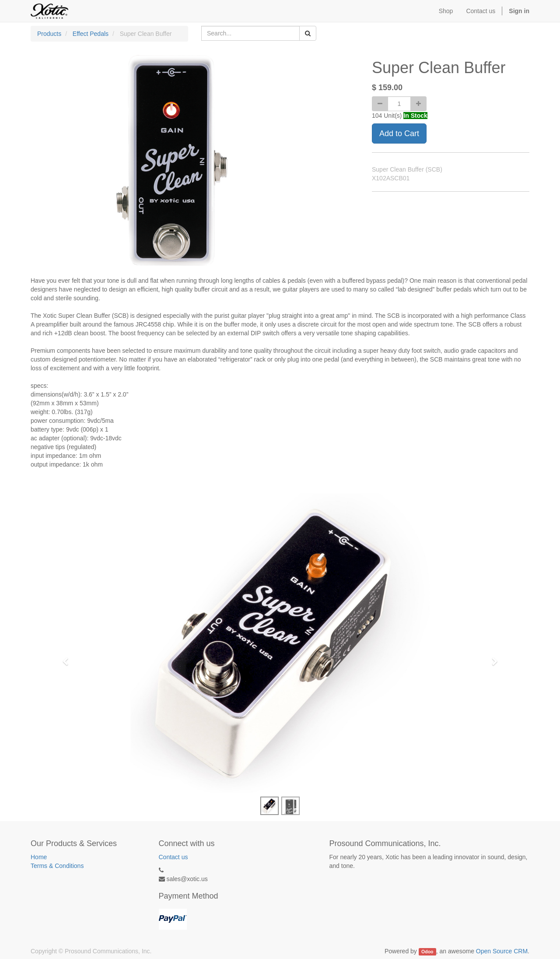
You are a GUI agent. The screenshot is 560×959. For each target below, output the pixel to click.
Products (49, 34)
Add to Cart (399, 133)
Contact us (173, 857)
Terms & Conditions (57, 866)
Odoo (427, 952)
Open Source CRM (502, 951)
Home (39, 857)
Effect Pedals (91, 34)
